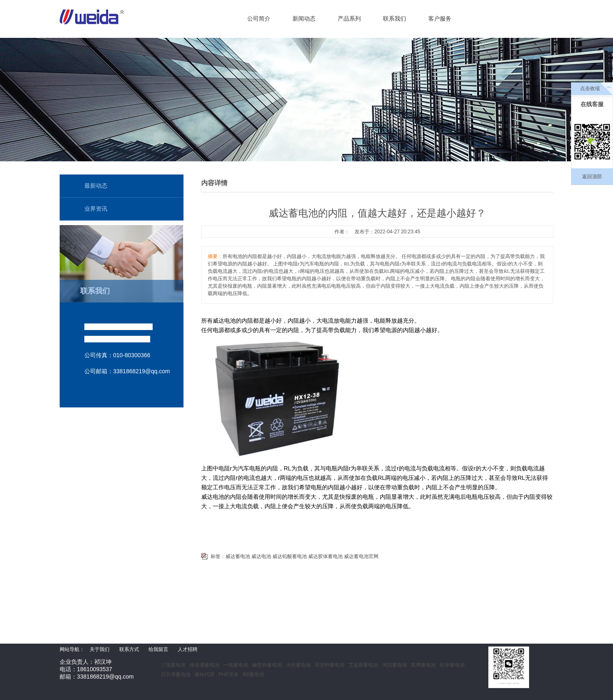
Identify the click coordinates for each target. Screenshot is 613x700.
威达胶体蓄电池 (325, 556)
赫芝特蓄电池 (267, 665)
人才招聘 (188, 649)
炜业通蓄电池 (204, 665)
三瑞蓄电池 (173, 665)
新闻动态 (304, 19)
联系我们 (395, 19)
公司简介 (259, 19)
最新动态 (96, 186)
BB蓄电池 (253, 674)
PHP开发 (229, 674)
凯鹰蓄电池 (423, 665)
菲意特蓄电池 (330, 665)
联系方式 (129, 649)
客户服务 (440, 19)
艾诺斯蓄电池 (363, 665)
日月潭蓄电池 (176, 674)
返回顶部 (592, 177)
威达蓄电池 (238, 556)
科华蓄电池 (452, 665)
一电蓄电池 (236, 665)
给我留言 (158, 649)
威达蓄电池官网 (361, 556)
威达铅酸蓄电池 (290, 556)
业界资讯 (96, 209)
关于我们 (100, 649)
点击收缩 (590, 88)
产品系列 (349, 19)
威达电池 (261, 556)
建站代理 (204, 674)
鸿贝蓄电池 (395, 665)
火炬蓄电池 (298, 665)
